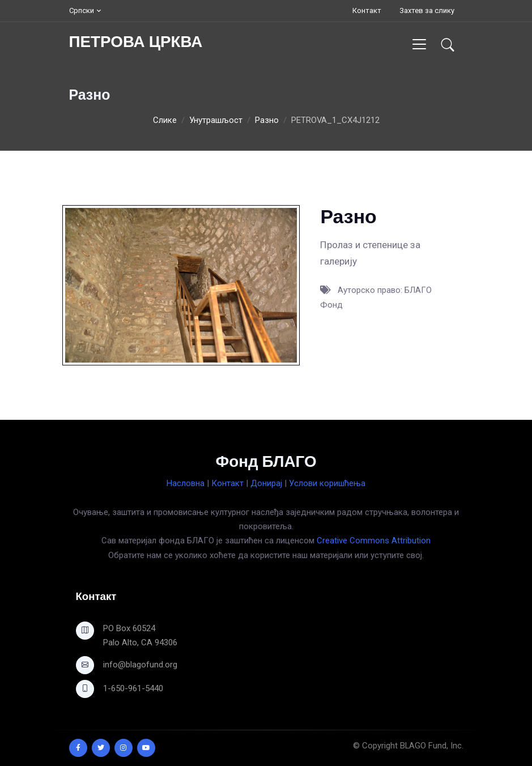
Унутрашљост (216, 120)
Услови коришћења (327, 483)
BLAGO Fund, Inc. (432, 746)
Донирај (266, 483)
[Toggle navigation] (419, 44)
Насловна (186, 483)
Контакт (367, 10)
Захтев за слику (427, 10)
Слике (165, 120)
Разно (267, 120)
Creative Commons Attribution (374, 541)
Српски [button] (82, 10)
